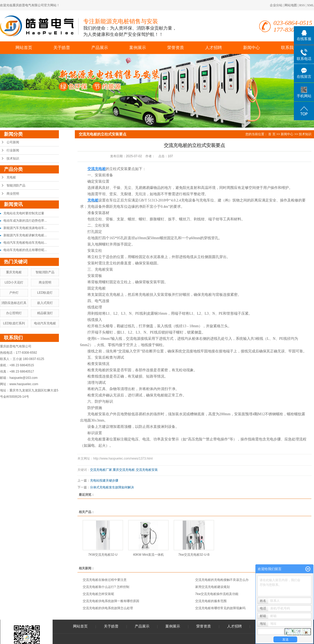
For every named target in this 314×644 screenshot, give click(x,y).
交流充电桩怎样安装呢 (98, 594)
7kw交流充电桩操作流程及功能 (217, 594)
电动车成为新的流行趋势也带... (25, 221)
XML (310, 5)
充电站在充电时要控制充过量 (24, 213)
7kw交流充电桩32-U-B (194, 555)
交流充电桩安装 (147, 470)
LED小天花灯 (14, 282)
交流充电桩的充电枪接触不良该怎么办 (222, 580)
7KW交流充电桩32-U (103, 555)
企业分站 (276, 5)
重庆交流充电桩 (124, 470)
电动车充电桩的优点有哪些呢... (25, 250)
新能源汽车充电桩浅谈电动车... (25, 228)
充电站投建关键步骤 (104, 481)
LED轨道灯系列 (14, 323)
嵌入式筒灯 (45, 303)
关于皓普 (62, 48)
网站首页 (24, 48)
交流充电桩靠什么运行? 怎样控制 (106, 587)
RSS (302, 5)
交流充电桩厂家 (101, 470)
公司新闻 (13, 142)
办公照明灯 (14, 313)
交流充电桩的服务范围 (211, 601)
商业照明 (13, 194)
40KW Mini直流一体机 (148, 555)
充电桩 (11, 177)
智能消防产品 (16, 185)
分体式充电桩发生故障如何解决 (112, 487)
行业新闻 (13, 150)
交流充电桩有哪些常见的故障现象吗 (220, 608)
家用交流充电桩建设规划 (212, 587)
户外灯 (14, 293)
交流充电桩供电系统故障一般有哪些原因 (111, 601)
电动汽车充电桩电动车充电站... (25, 243)
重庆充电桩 (14, 272)
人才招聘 (214, 48)
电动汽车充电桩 (45, 323)
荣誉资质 (176, 48)
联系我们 (289, 48)
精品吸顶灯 (45, 313)
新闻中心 (251, 48)
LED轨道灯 (45, 293)
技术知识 (13, 159)
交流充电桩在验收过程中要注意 (105, 580)
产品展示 (100, 48)
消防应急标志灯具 (14, 303)
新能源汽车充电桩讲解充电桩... (25, 235)
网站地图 (291, 5)
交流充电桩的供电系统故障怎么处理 (108, 608)
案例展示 (138, 48)
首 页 (272, 134)
